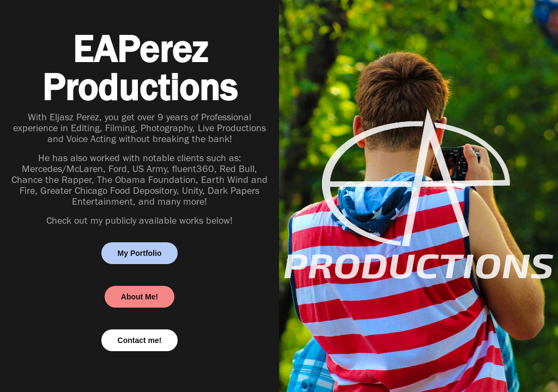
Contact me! (140, 340)
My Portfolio (140, 253)
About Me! (139, 297)
